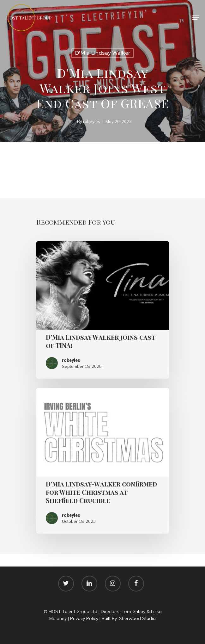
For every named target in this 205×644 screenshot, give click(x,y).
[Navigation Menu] (196, 18)
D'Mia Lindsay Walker (102, 53)
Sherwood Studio (137, 618)
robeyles (91, 121)
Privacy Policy (84, 618)
